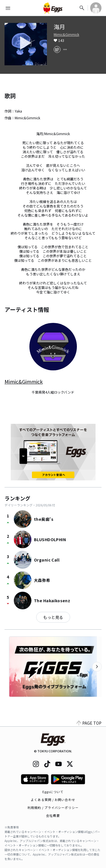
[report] (65, 49)
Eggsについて (53, 792)
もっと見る (53, 617)
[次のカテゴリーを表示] (97, 667)
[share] (57, 49)
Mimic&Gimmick (66, 34)
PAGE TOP (89, 723)
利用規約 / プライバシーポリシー (53, 807)
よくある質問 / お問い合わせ (53, 800)
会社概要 (53, 815)
